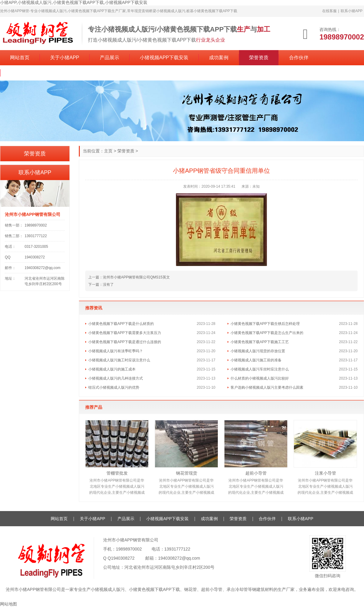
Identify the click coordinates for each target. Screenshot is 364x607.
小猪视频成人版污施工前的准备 (256, 360)
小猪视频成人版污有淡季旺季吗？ (116, 351)
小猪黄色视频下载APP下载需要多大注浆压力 (125, 333)
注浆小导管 (325, 473)
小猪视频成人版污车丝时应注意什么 (260, 369)
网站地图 (8, 604)
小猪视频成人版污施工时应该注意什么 (119, 360)
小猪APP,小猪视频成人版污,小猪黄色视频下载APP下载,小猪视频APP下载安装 (74, 2)
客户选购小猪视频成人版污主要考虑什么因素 (267, 387)
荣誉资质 (259, 58)
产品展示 (110, 58)
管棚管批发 (117, 473)
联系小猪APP (352, 11)
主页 (108, 151)
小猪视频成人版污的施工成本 (112, 369)
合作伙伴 (299, 58)
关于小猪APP (65, 58)
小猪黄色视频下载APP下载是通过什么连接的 (125, 342)
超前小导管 (256, 473)
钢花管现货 (187, 473)
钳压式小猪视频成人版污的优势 (114, 387)
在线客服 (329, 11)
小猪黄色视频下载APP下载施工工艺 (260, 342)
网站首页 (20, 58)
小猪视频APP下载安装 (164, 58)
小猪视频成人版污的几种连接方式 (116, 378)
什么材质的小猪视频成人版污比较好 (260, 378)
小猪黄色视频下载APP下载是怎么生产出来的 (267, 333)
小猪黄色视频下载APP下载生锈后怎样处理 (265, 324)
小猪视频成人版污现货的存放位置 (258, 351)
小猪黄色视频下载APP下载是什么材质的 (121, 324)
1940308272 (123, 558)
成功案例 (219, 58)
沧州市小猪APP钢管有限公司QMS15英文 (136, 277)
